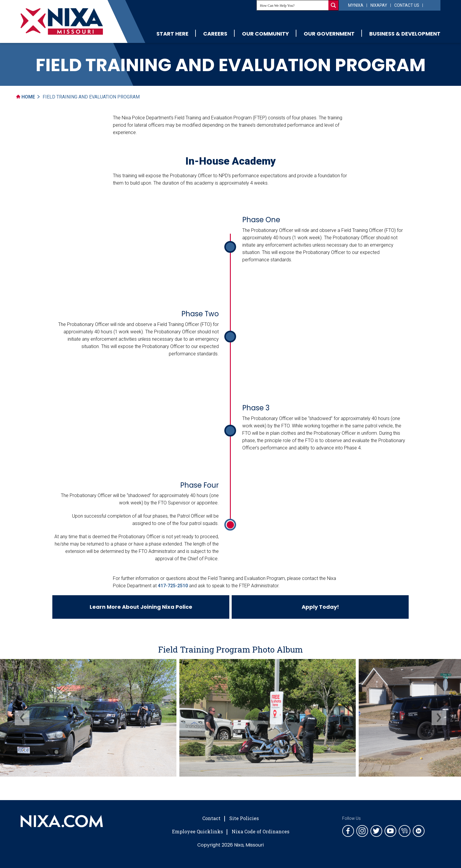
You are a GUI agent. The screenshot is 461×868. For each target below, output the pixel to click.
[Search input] (293, 5)
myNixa (356, 5)
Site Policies (244, 818)
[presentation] (22, 718)
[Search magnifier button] (333, 5)
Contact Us (407, 5)
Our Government (329, 34)
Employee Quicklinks (197, 831)
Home (26, 97)
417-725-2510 (173, 586)
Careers (215, 34)
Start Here (172, 34)
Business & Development (405, 34)
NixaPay (379, 5)
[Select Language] (431, 5)
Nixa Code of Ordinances (260, 831)
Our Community (265, 34)
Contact (211, 818)
